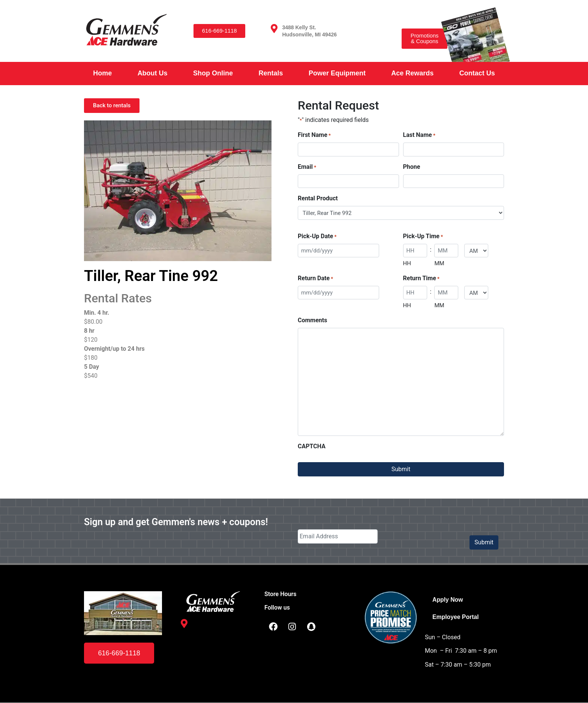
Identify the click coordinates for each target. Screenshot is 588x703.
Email (307, 167)
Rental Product (318, 198)
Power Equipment (337, 73)
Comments (312, 320)
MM (439, 263)
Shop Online (213, 73)
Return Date (315, 279)
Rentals (271, 73)
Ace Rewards (412, 73)
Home (102, 73)
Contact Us (477, 73)
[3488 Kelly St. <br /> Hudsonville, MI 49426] (274, 29)
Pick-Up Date (317, 237)
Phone (412, 167)
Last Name (419, 135)
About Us (153, 73)
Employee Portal (456, 617)
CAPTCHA (312, 446)
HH (407, 263)
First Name (314, 135)
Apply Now (448, 600)
